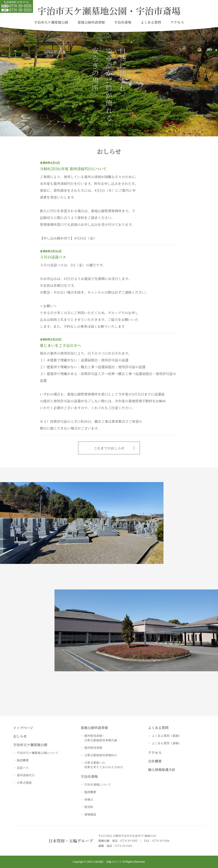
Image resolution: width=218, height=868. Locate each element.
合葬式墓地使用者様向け (100, 755)
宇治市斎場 (123, 22)
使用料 (89, 807)
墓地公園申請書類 (91, 22)
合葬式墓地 (24, 783)
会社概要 (155, 761)
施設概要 (23, 760)
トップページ (23, 728)
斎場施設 (90, 814)
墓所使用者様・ (100, 738)
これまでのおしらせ (109, 448)
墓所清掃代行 (26, 775)
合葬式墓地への (103, 765)
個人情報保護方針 (162, 770)
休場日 (89, 799)
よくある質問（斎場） (166, 743)
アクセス (177, 22)
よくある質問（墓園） (166, 736)
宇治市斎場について (98, 784)
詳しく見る (146, 562)
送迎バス (23, 768)
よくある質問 (151, 22)
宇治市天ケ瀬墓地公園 (51, 22)
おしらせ (20, 736)
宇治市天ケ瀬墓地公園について (38, 753)
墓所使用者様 (93, 748)
